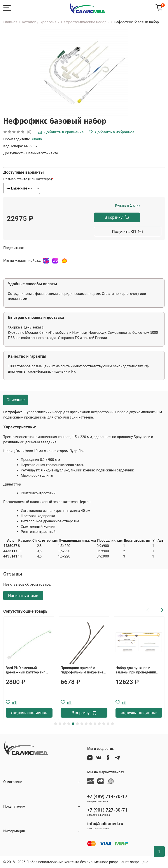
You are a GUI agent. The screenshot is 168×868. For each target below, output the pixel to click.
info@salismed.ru (105, 824)
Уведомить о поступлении (29, 713)
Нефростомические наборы (85, 22)
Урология (48, 22)
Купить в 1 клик (117, 205)
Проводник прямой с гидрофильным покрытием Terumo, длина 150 (83, 670)
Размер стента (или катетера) (28, 179)
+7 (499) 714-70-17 (107, 796)
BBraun (36, 139)
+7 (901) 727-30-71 (107, 810)
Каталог (29, 22)
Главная (10, 22)
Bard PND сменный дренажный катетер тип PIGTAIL (26, 670)
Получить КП (117, 232)
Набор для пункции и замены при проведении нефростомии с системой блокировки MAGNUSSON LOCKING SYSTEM (137, 670)
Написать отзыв (23, 596)
